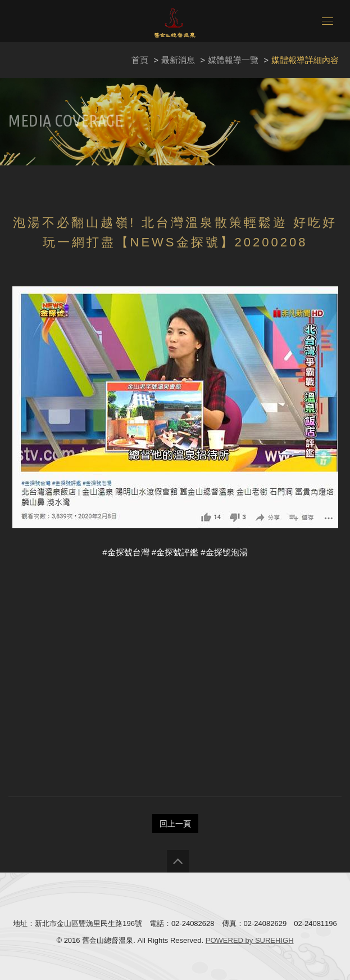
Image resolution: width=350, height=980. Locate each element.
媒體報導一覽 (233, 60)
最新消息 (178, 60)
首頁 (140, 60)
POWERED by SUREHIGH (250, 940)
